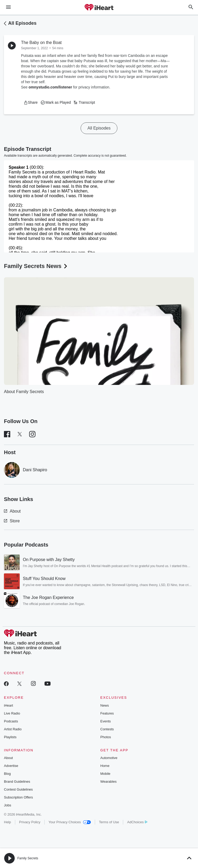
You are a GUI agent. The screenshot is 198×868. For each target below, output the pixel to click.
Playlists (10, 737)
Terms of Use (109, 822)
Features (107, 713)
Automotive (109, 758)
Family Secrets (28, 858)
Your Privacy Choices (70, 822)
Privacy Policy (30, 822)
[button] (31, 102)
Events (106, 721)
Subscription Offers (18, 797)
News (105, 705)
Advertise (11, 766)
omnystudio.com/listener (50, 87)
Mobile (105, 774)
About (12, 511)
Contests (107, 729)
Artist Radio (13, 729)
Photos (106, 737)
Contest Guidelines (18, 789)
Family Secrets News (36, 266)
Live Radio (12, 713)
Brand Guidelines (17, 782)
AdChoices (137, 822)
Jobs (7, 805)
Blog (7, 774)
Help (7, 822)
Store (12, 521)
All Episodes (22, 23)
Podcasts (11, 721)
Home (105, 766)
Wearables (108, 782)
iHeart (9, 705)
